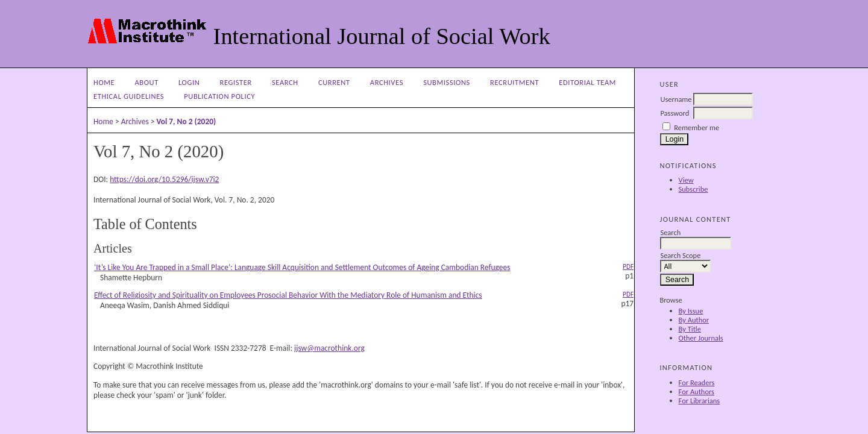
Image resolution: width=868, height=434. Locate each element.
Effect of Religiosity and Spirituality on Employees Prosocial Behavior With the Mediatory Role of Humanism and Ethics (288, 295)
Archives (387, 82)
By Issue (691, 311)
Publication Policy (219, 96)
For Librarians (700, 401)
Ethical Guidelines (129, 96)
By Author (694, 320)
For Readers (697, 382)
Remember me (697, 127)
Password (675, 113)
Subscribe (693, 189)
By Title (690, 329)
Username (676, 99)
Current (334, 82)
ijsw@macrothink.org (329, 348)
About (146, 82)
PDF (628, 266)
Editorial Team (587, 82)
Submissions (447, 82)
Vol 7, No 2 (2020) (186, 121)
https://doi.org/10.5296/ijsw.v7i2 (164, 179)
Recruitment (514, 82)
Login (189, 82)
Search (285, 82)
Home (104, 82)
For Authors (697, 392)
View (686, 180)
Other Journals (701, 338)
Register (236, 82)
